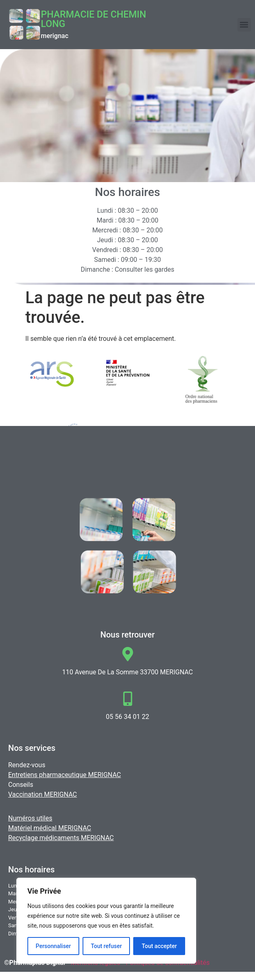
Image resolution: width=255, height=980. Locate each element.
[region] (106, 921)
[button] (244, 25)
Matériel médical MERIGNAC (50, 828)
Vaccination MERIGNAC (42, 794)
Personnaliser (53, 946)
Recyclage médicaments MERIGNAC (61, 838)
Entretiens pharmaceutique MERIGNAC (65, 775)
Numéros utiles (30, 818)
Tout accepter (159, 946)
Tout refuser (106, 946)
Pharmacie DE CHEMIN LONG (94, 19)
